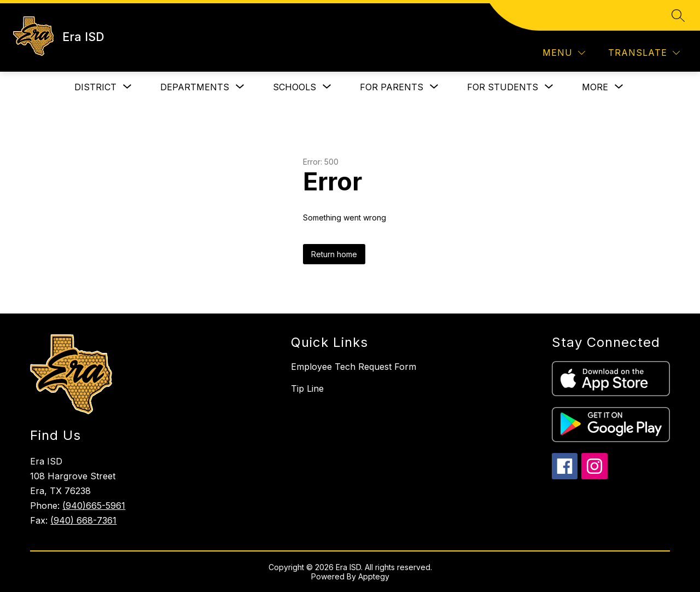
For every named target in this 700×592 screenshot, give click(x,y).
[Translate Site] (644, 53)
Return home (334, 254)
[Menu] (564, 53)
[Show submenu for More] (595, 87)
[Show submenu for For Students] (503, 87)
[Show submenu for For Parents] (392, 87)
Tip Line (307, 388)
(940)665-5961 (94, 506)
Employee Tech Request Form (354, 367)
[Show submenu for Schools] (294, 87)
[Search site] (678, 15)
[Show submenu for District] (95, 87)
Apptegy (374, 576)
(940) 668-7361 (83, 520)
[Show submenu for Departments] (195, 87)
